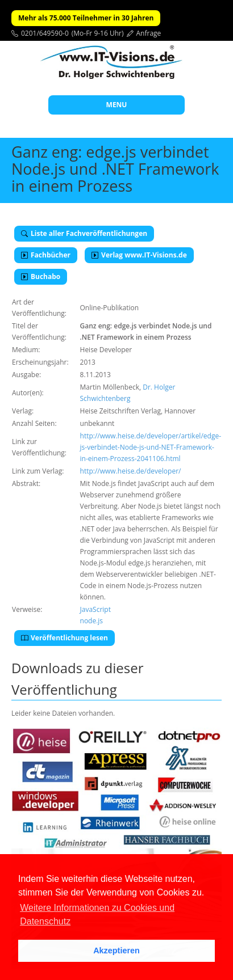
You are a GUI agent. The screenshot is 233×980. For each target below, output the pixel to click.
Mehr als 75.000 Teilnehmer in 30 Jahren (86, 18)
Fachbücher (46, 255)
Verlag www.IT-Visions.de (139, 255)
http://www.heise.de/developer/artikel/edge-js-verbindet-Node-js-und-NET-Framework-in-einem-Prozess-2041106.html (151, 447)
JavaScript (95, 609)
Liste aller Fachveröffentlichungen (84, 233)
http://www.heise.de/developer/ (131, 471)
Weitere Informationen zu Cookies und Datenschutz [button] (97, 914)
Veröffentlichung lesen (65, 638)
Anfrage (149, 33)
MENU (117, 105)
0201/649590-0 (45, 33)
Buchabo (41, 276)
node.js (92, 621)
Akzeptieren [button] (116, 951)
